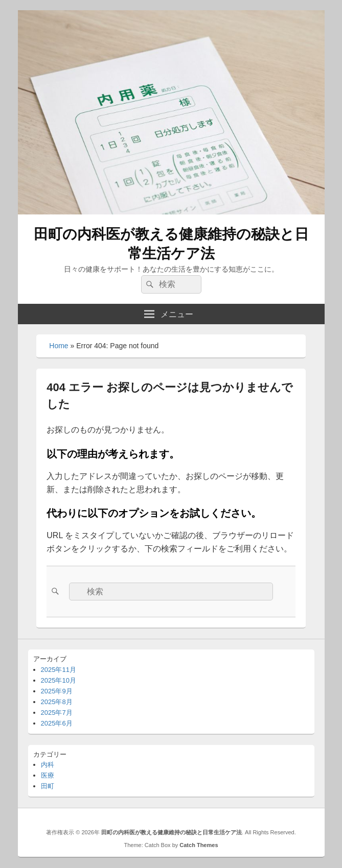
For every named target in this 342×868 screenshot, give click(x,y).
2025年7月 (57, 713)
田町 (48, 786)
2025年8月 (57, 702)
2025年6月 (57, 723)
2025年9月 (57, 691)
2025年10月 (59, 680)
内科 (48, 765)
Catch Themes (199, 845)
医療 (48, 775)
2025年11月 (59, 670)
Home (59, 346)
